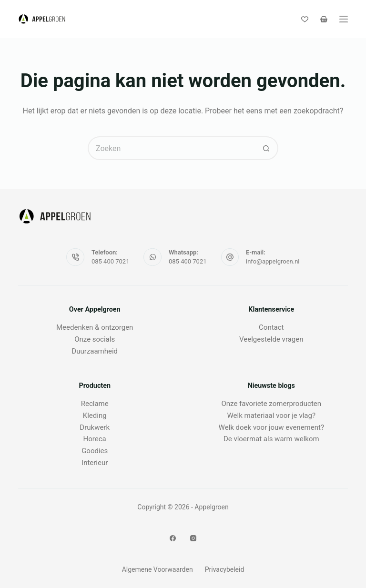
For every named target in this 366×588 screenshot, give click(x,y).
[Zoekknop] (266, 148)
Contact (271, 327)
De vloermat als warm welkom (271, 439)
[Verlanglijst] (305, 19)
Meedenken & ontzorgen (95, 327)
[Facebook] (173, 538)
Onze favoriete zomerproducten (272, 404)
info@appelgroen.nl (273, 261)
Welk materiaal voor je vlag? (272, 416)
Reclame (95, 404)
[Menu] (344, 19)
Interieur (95, 463)
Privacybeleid (225, 569)
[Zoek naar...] (171, 148)
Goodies (95, 451)
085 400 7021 (111, 261)
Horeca (95, 439)
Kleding (95, 416)
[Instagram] (193, 538)
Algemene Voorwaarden (158, 569)
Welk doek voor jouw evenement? (271, 427)
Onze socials (95, 339)
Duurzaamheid (95, 351)
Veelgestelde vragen (271, 339)
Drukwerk (95, 427)
